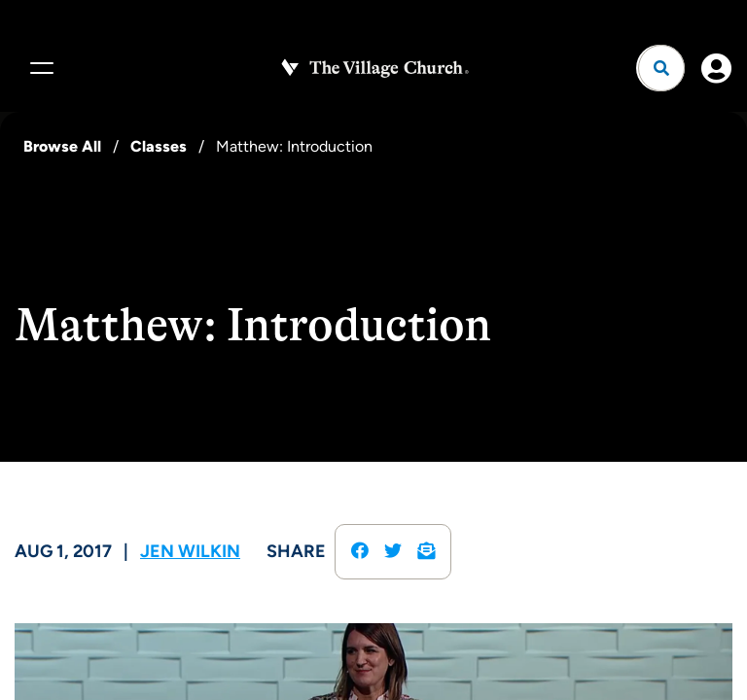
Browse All (62, 146)
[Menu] (39, 68)
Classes (159, 146)
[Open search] (661, 68)
